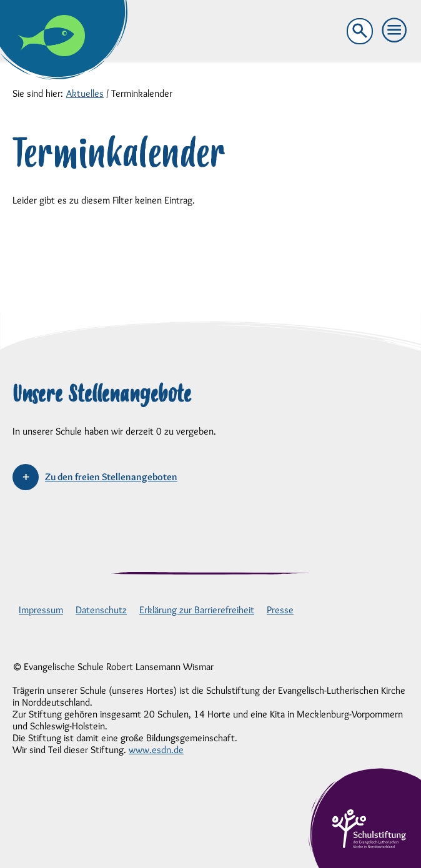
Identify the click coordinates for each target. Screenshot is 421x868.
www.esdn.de (156, 750)
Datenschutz (101, 610)
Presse (280, 610)
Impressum (41, 610)
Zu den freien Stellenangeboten (111, 477)
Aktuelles (85, 93)
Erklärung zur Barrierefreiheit (197, 610)
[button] (395, 31)
